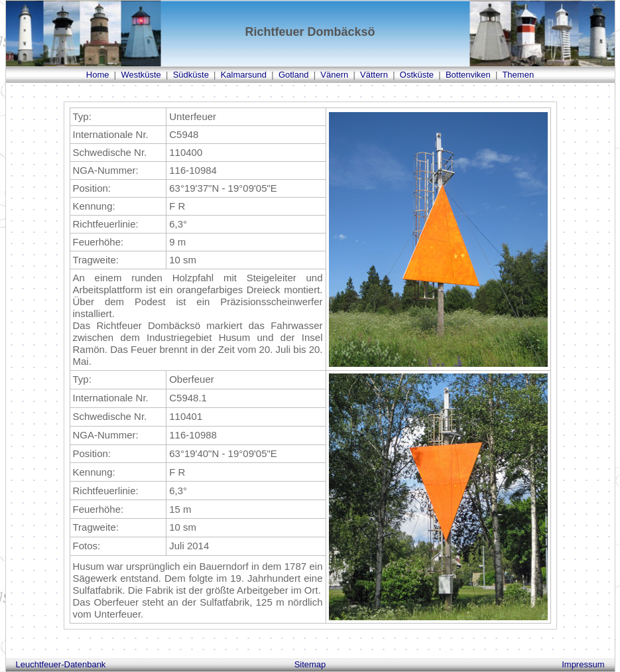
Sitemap (310, 664)
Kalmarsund (244, 75)
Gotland (294, 75)
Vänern (334, 75)
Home (98, 75)
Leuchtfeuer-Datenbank (61, 664)
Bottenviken (468, 75)
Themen (518, 75)
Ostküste (417, 75)
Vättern (374, 75)
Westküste (141, 75)
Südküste (191, 75)
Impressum (583, 664)
